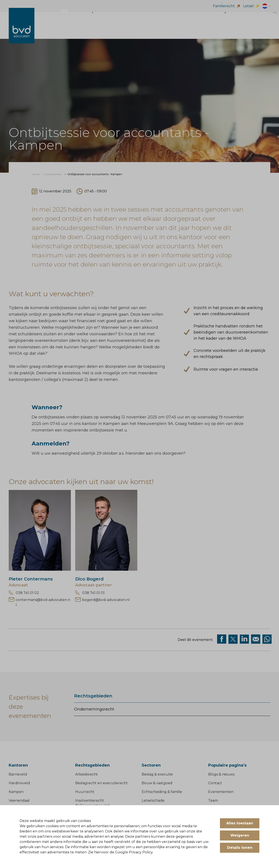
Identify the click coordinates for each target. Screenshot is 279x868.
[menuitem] (35, 174)
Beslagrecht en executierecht (101, 783)
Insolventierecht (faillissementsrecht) (93, 803)
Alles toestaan (240, 823)
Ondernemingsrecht (94, 709)
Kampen (16, 792)
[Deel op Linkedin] (244, 639)
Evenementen (221, 792)
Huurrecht (85, 792)
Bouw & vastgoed (157, 783)
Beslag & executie (157, 774)
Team (213, 800)
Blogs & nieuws (221, 774)
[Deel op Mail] (256, 639)
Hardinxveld (19, 783)
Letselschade (153, 800)
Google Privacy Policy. (134, 852)
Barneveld (18, 774)
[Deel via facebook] (222, 639)
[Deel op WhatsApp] (267, 639)
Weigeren (240, 835)
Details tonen (240, 848)
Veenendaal (19, 800)
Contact (215, 783)
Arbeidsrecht (87, 774)
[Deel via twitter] (233, 639)
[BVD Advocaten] (22, 30)
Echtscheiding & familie (162, 792)
